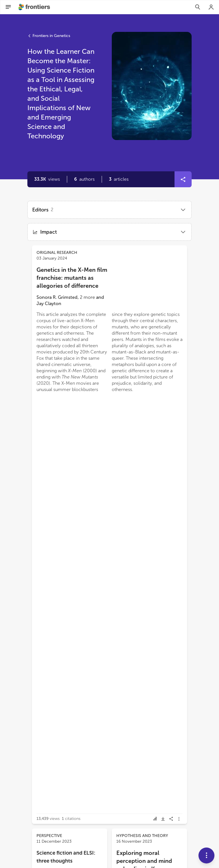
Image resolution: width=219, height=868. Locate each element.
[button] (84, 179)
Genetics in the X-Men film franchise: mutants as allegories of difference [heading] (72, 278)
